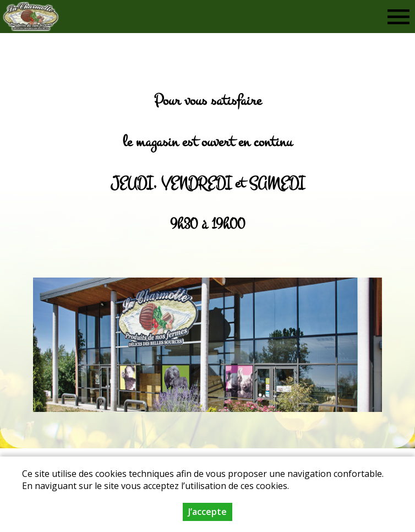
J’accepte (207, 512)
